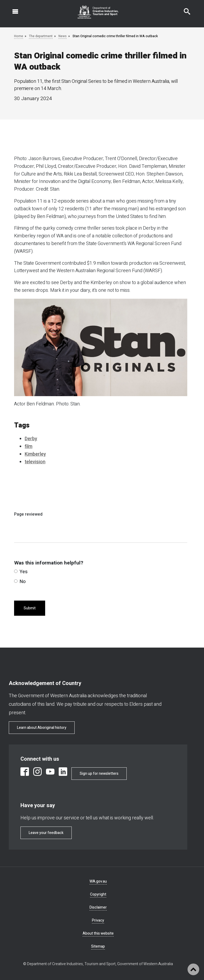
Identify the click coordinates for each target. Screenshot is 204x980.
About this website (98, 933)
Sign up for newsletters (99, 774)
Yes (21, 572)
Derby (31, 439)
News (63, 36)
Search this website (184, 9)
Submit (30, 608)
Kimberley (35, 454)
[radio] (16, 571)
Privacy (98, 920)
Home (19, 36)
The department (41, 36)
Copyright (98, 894)
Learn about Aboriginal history (42, 728)
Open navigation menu (12, 9)
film (29, 446)
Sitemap (98, 946)
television (35, 462)
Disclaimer (98, 907)
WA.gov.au (98, 881)
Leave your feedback (46, 833)
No (20, 582)
